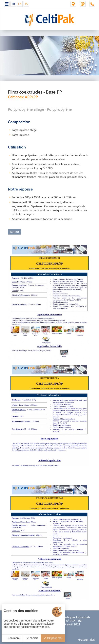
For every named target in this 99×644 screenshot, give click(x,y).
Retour (15, 232)
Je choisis (32, 638)
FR (13, 4)
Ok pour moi (53, 638)
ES (26, 4)
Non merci (12, 638)
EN (20, 4)
